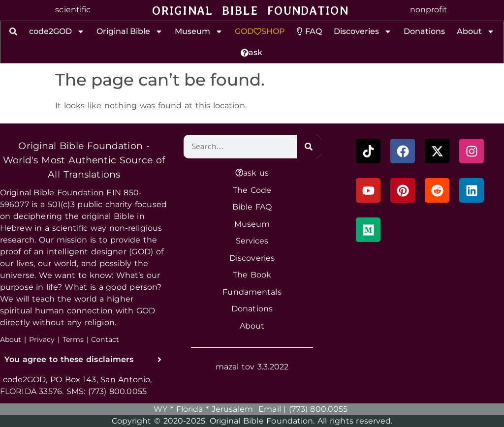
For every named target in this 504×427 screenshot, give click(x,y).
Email (270, 409)
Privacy (42, 339)
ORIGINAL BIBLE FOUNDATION (250, 11)
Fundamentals (252, 291)
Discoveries (363, 31)
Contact (105, 339)
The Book (252, 274)
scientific (73, 10)
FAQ (309, 31)
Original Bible (130, 31)
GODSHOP (260, 31)
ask (252, 52)
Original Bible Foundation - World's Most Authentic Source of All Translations (84, 160)
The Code (252, 189)
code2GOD (57, 31)
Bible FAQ (252, 206)
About (476, 31)
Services (252, 240)
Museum (199, 31)
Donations (424, 31)
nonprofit (429, 10)
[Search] (309, 147)
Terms (73, 339)
